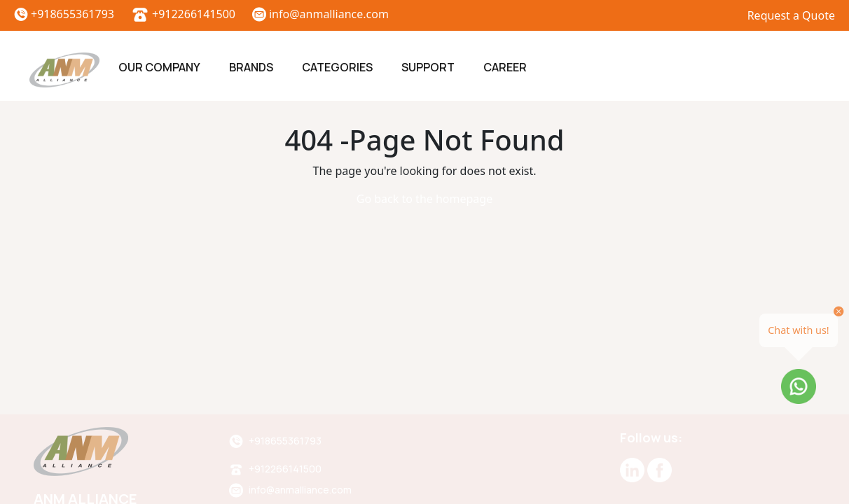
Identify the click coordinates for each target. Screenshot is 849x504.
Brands (251, 67)
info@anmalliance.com (320, 14)
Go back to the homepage (424, 199)
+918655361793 (64, 14)
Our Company (159, 67)
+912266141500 (183, 14)
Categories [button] (337, 67)
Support (428, 67)
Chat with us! (799, 330)
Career (505, 67)
